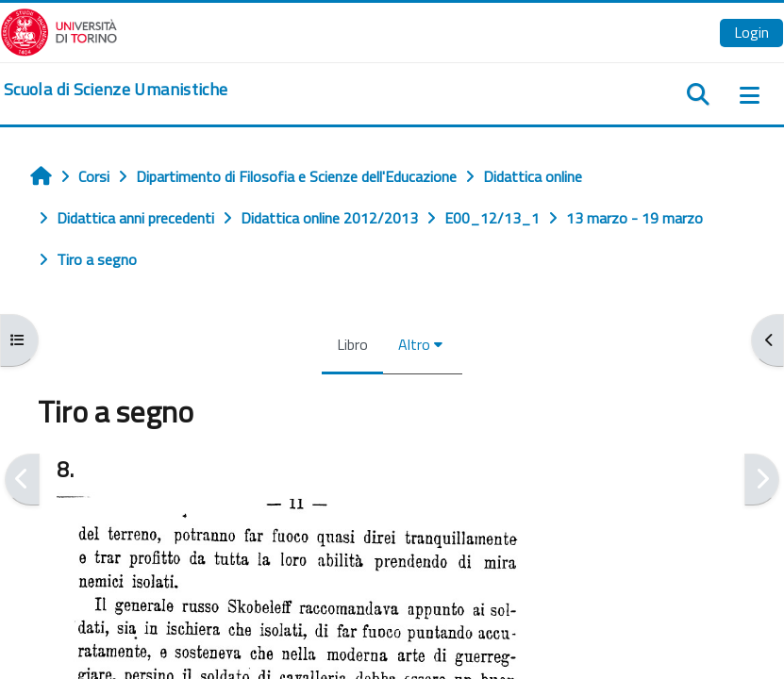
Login (751, 32)
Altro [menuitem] (414, 344)
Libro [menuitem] (352, 344)
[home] (116, 90)
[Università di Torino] (59, 30)
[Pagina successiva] (762, 480)
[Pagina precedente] (22, 480)
